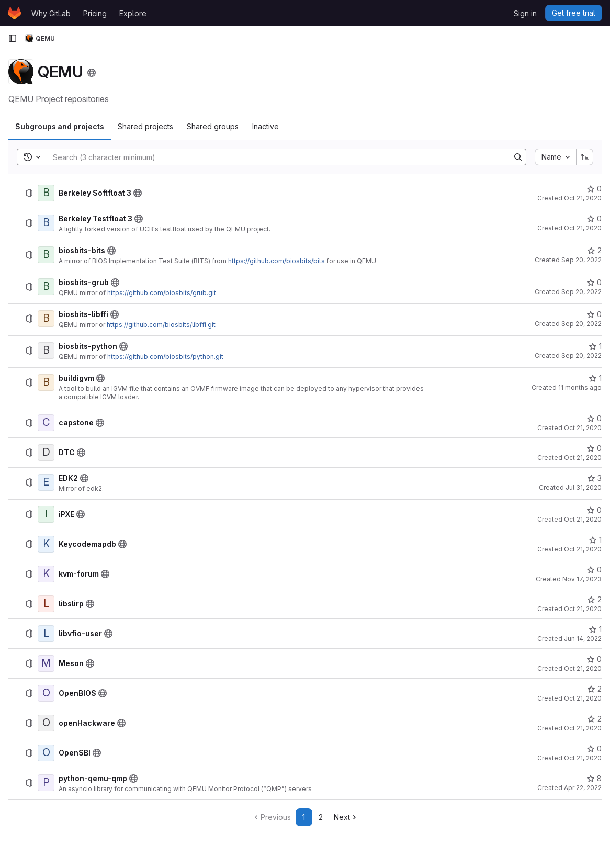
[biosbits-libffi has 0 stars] (594, 314)
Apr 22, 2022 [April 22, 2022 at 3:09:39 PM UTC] (583, 788)
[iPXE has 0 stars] (594, 510)
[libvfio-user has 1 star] (595, 629)
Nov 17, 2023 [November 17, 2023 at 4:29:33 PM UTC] (582, 579)
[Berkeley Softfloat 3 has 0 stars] (594, 189)
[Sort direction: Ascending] (585, 157)
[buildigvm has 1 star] (595, 378)
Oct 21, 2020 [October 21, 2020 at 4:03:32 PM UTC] (583, 519)
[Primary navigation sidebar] (13, 38)
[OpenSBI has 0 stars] (594, 749)
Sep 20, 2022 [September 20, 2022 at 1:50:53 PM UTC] (581, 292)
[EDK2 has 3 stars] (594, 478)
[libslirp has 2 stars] (594, 600)
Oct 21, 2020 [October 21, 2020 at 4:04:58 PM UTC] (583, 668)
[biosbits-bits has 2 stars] (594, 251)
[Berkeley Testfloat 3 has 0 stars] (594, 219)
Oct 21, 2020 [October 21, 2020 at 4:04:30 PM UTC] (583, 609)
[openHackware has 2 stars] (594, 719)
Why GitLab (51, 13)
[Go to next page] (346, 817)
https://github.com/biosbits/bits (276, 261)
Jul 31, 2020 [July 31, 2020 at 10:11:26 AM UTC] (584, 487)
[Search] (273, 157)
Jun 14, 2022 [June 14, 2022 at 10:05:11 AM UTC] (583, 639)
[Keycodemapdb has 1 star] (595, 540)
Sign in (525, 13)
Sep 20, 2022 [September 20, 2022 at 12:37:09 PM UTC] (581, 260)
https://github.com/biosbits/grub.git (162, 293)
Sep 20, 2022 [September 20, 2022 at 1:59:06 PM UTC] (581, 356)
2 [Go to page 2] (321, 817)
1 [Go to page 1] (304, 817)
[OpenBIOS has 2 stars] (594, 689)
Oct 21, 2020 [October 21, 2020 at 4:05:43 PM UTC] (583, 728)
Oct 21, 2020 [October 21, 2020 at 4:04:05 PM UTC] (583, 549)
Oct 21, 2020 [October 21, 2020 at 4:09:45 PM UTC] (583, 758)
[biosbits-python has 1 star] (595, 346)
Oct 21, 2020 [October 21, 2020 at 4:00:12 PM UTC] (583, 428)
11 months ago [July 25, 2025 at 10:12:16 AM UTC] (580, 387)
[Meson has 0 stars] (594, 659)
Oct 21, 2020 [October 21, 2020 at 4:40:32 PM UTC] (583, 698)
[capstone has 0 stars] (594, 419)
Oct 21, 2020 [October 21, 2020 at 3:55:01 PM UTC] (583, 228)
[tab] (60, 127)
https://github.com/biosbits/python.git (165, 357)
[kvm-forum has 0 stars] (594, 570)
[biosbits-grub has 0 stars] (594, 283)
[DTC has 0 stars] (594, 448)
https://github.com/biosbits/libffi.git (161, 325)
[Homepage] (14, 13)
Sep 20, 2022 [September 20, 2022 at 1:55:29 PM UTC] (581, 324)
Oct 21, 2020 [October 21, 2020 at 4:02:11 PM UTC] (583, 458)
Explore (133, 13)
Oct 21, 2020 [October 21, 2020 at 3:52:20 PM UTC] (583, 198)
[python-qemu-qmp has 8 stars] (594, 779)
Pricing (95, 13)
